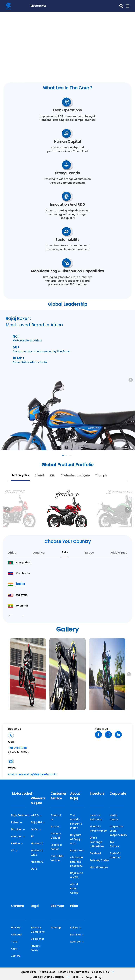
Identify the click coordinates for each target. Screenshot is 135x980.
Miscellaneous (99, 868)
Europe (89, 553)
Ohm (14, 949)
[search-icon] (85, 6)
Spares (55, 827)
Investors (97, 794)
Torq (14, 942)
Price (74, 906)
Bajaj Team (77, 851)
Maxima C (37, 862)
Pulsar (15, 823)
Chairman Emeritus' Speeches (76, 862)
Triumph (101, 476)
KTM (53, 476)
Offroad (16, 935)
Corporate (117, 794)
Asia (65, 553)
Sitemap (57, 906)
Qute (34, 869)
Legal (35, 906)
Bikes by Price (103, 972)
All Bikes (78, 977)
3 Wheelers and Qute (75, 476)
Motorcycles (20, 476)
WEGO (35, 816)
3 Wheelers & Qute (38, 799)
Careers (17, 906)
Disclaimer (37, 939)
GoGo (35, 830)
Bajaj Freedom (20, 816)
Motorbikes (38, 6)
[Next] (128, 510)
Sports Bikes (29, 972)
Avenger (16, 837)
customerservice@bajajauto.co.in (32, 775)
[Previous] (7, 510)
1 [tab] (64, 457)
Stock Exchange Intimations (97, 842)
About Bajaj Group (74, 889)
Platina (15, 844)
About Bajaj (75, 796)
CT (13, 851)
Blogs (99, 977)
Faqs (89, 977)
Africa (12, 553)
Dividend (95, 854)
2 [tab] (67, 457)
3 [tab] (71, 457)
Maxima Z (37, 844)
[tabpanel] (67, 380)
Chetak (39, 476)
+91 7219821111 (17, 748)
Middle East (119, 553)
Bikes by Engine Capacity (51, 977)
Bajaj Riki (36, 823)
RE (32, 837)
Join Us (16, 956)
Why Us (16, 928)
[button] (126, 6)
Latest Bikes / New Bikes (74, 972)
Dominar (17, 830)
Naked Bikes (47, 972)
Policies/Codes (99, 861)
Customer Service (58, 796)
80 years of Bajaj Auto (76, 839)
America (39, 553)
